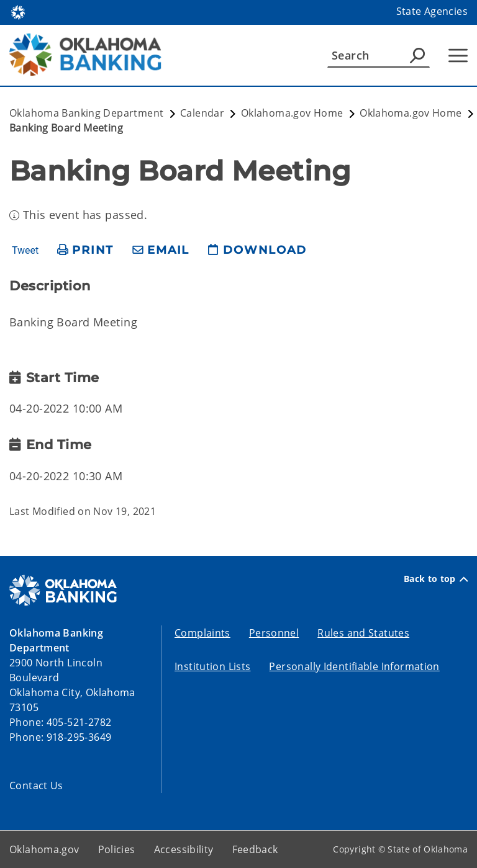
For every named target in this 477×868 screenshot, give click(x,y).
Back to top (436, 579)
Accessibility (184, 849)
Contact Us (36, 785)
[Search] (379, 55)
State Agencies (432, 11)
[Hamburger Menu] (458, 56)
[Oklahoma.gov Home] (18, 11)
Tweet (25, 251)
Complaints (202, 633)
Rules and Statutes (363, 633)
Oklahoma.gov (44, 849)
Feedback (255, 849)
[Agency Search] (417, 55)
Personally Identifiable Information (354, 666)
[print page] (85, 250)
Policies (117, 849)
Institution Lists (212, 666)
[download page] (257, 250)
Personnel (274, 633)
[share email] (161, 250)
